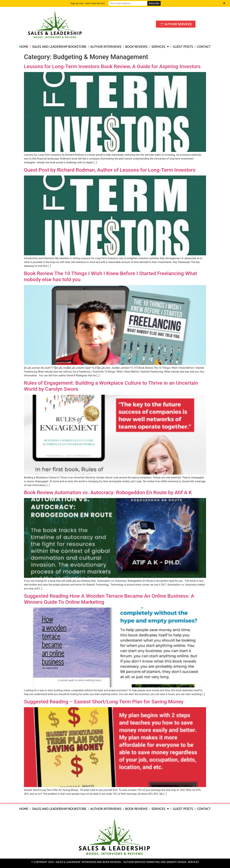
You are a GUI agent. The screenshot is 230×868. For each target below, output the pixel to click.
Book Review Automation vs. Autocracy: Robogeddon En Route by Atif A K (108, 492)
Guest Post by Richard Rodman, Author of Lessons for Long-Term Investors (110, 170)
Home (24, 47)
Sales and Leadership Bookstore (59, 47)
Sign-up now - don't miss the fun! (88, 3)
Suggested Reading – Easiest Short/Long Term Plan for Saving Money (104, 702)
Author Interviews (106, 47)
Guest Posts (183, 47)
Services (160, 47)
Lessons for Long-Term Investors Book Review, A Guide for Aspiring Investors (112, 66)
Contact (204, 47)
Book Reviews (136, 47)
